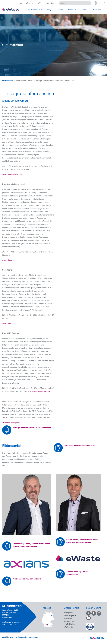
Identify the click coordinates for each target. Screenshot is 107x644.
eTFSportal (68, 618)
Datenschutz (12, 637)
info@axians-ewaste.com (12, 622)
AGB (4, 637)
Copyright (23, 637)
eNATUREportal (70, 615)
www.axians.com (9, 323)
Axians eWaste (8, 80)
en (104, 3)
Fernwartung (50, 3)
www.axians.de (8, 260)
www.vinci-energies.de (11, 422)
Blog (20, 3)
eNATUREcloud (70, 624)
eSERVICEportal (70, 621)
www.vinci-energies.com (40, 391)
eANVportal (68, 612)
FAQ (39, 3)
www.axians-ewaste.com (12, 174)
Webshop (30, 3)
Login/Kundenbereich (34, 10)
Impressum (33, 637)
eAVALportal (68, 627)
